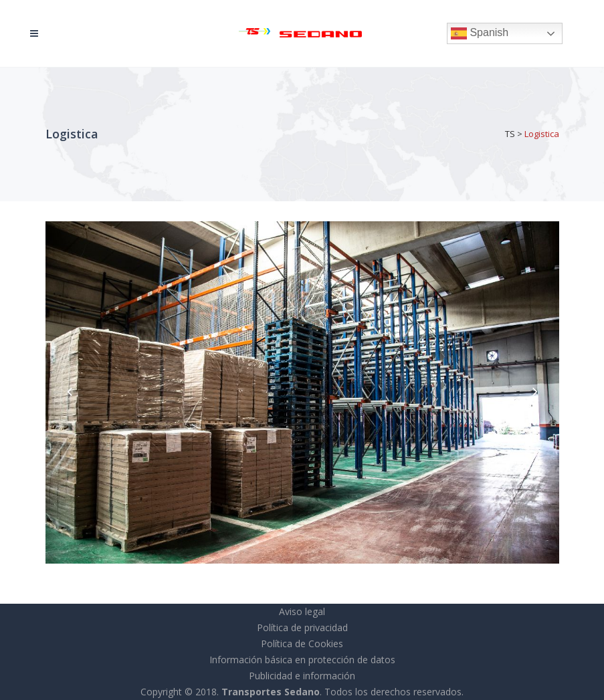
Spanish (480, 33)
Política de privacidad (302, 627)
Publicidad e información (302, 676)
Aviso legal (302, 611)
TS (510, 134)
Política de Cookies (302, 644)
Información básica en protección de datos (302, 660)
